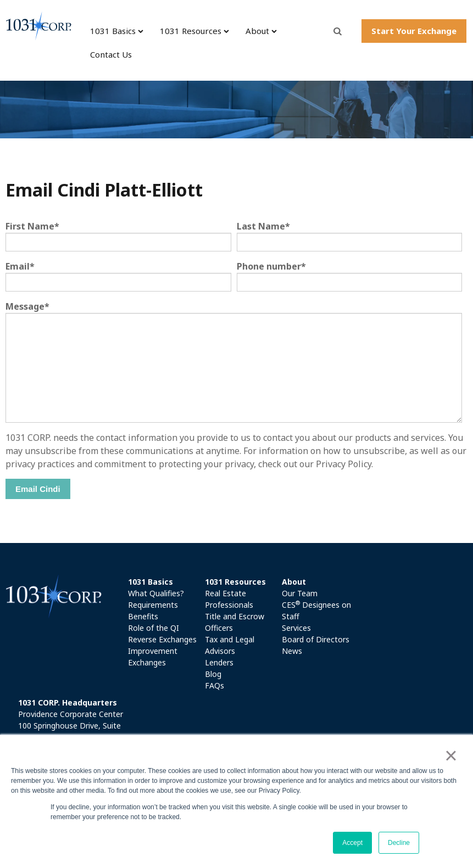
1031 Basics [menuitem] (113, 31)
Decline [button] (399, 843)
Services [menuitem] (296, 628)
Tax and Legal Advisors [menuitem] (230, 645)
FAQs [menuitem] (215, 685)
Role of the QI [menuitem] (154, 628)
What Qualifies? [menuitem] (156, 593)
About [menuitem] (257, 31)
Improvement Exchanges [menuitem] (153, 657)
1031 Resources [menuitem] (191, 31)
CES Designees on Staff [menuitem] (316, 610)
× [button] (451, 755)
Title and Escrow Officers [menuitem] (235, 622)
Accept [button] (352, 843)
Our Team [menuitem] (300, 593)
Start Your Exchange (414, 31)
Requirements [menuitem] (153, 605)
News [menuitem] (292, 651)
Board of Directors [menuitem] (316, 639)
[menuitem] (163, 582)
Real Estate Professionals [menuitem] (229, 599)
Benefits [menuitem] (143, 616)
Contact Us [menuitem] (111, 54)
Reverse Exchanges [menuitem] (162, 639)
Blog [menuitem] (213, 674)
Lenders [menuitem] (219, 662)
